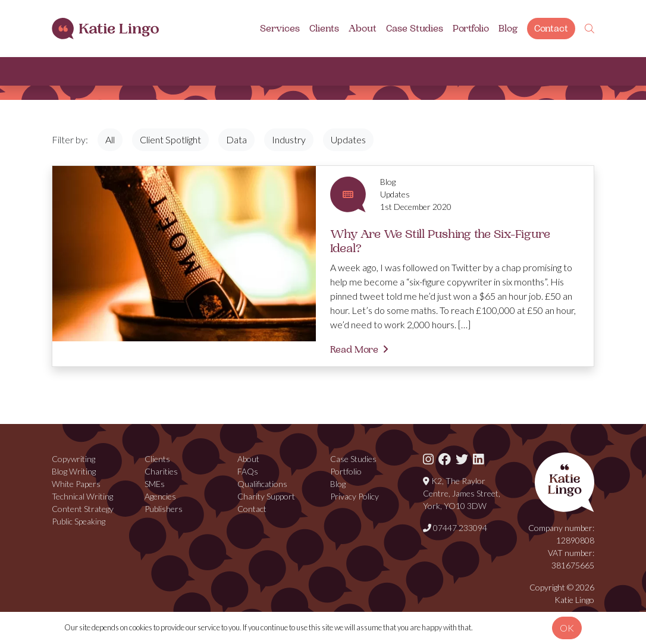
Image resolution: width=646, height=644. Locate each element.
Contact (551, 29)
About (363, 29)
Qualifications (262, 484)
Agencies (160, 496)
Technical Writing (82, 496)
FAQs (248, 471)
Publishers (164, 509)
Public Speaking (79, 521)
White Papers (76, 484)
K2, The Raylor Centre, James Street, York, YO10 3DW (462, 493)
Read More (354, 350)
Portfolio (471, 29)
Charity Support (266, 496)
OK (567, 628)
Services (280, 29)
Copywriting (73, 459)
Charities (161, 471)
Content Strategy (83, 509)
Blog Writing (74, 471)
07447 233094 (455, 528)
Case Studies (415, 29)
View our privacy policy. (511, 627)
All (110, 139)
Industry (289, 139)
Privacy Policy (355, 496)
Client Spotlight (170, 139)
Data (236, 139)
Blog (508, 29)
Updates (348, 139)
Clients (324, 29)
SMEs (155, 484)
